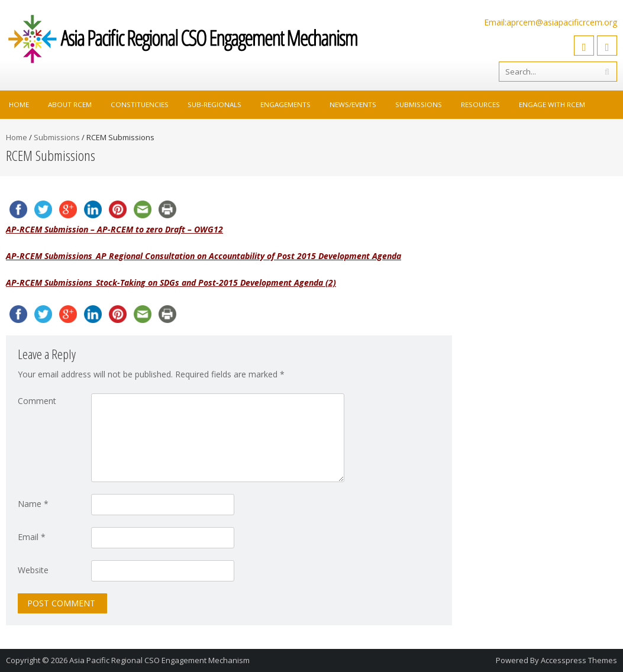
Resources (480, 104)
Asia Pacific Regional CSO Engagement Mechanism (159, 660)
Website (33, 570)
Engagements (285, 104)
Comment (37, 401)
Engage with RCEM (552, 104)
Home (19, 104)
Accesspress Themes (579, 660)
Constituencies (140, 104)
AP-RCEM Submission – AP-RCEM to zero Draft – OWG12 (114, 229)
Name (33, 504)
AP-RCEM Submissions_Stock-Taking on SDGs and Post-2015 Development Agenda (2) (171, 282)
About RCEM (70, 104)
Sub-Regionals (214, 104)
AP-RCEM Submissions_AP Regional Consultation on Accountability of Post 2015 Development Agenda (204, 256)
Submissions (419, 104)
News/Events (353, 104)
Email (32, 537)
